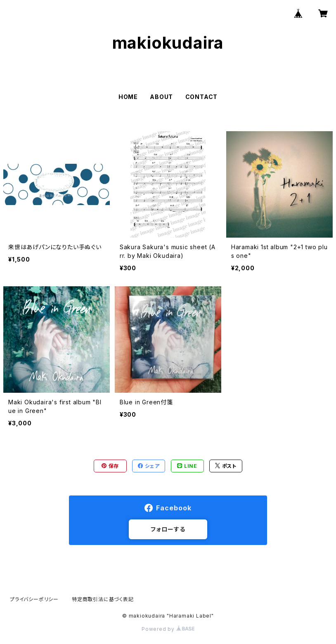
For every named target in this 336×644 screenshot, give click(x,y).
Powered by (168, 629)
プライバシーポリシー (34, 599)
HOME (128, 97)
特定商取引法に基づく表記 (103, 599)
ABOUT (161, 97)
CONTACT (202, 97)
